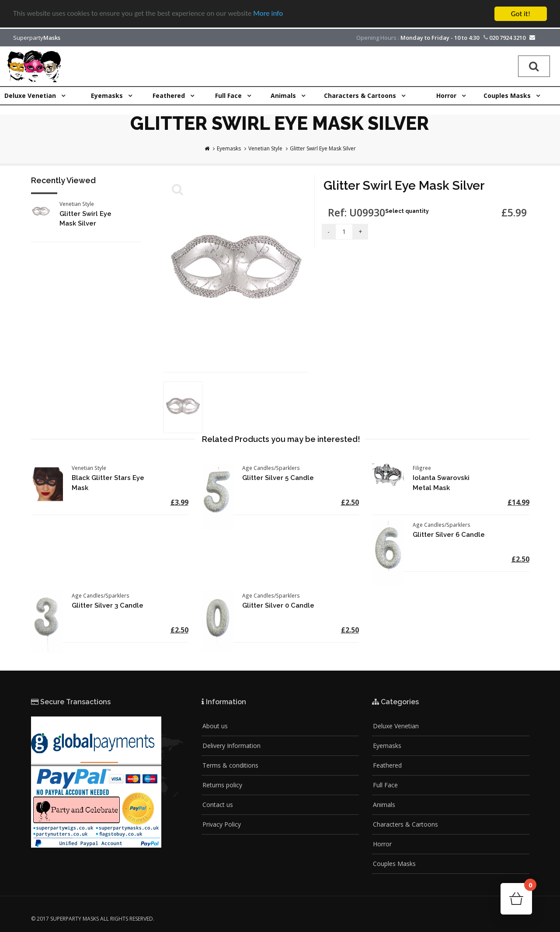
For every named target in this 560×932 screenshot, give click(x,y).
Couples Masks (394, 864)
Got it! (521, 14)
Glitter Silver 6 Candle (449, 535)
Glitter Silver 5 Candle (278, 478)
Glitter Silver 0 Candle (278, 605)
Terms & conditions (230, 765)
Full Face (385, 785)
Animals (384, 805)
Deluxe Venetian (396, 726)
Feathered (387, 765)
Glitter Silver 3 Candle (108, 605)
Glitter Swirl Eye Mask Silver (323, 148)
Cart (528, 888)
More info (269, 14)
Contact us (218, 805)
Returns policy (222, 785)
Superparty (37, 38)
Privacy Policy (222, 824)
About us (215, 726)
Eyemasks (229, 148)
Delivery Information (231, 746)
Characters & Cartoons (405, 824)
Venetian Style (265, 148)
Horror (382, 844)
